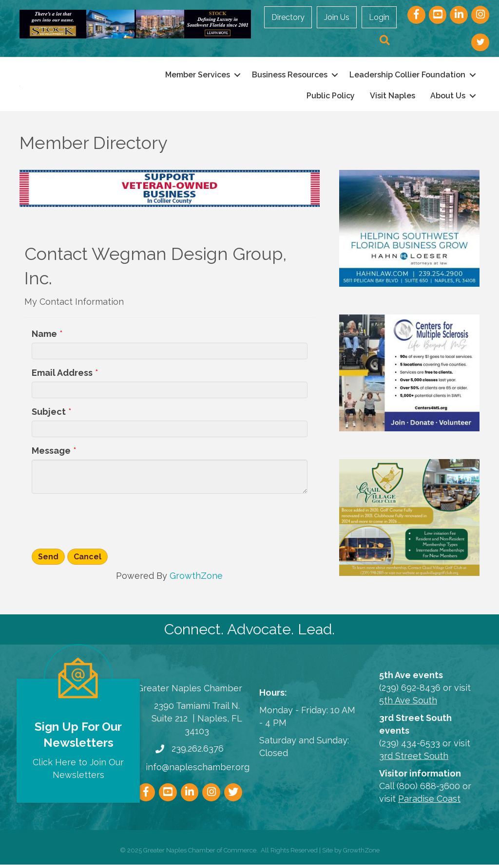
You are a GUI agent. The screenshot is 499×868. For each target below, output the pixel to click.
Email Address (62, 376)
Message (51, 454)
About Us (448, 97)
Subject (49, 415)
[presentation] (106, 523)
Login (379, 17)
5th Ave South (408, 703)
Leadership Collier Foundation (407, 76)
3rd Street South (414, 759)
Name (44, 337)
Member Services (198, 76)
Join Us (337, 17)
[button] (385, 41)
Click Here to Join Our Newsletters (78, 771)
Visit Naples (393, 97)
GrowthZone (196, 579)
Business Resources (290, 76)
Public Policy (331, 97)
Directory (288, 17)
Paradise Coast (429, 802)
